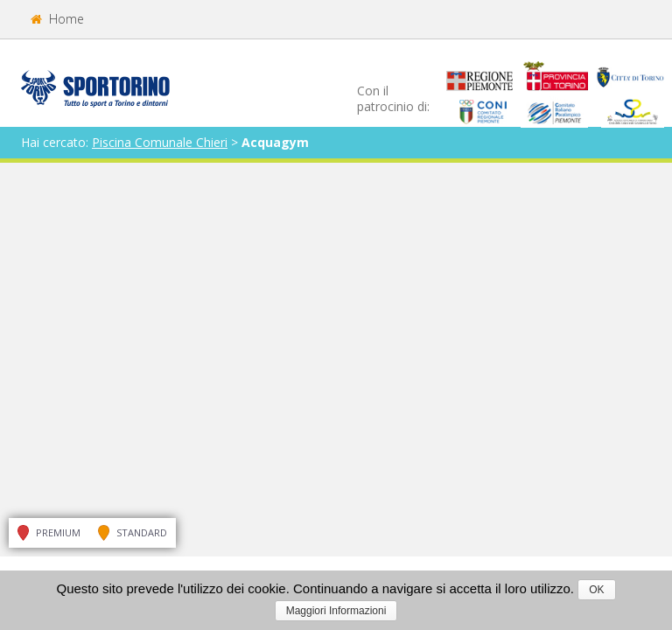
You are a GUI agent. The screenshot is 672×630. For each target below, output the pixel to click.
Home (57, 19)
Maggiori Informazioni (336, 611)
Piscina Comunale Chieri (160, 142)
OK (596, 590)
